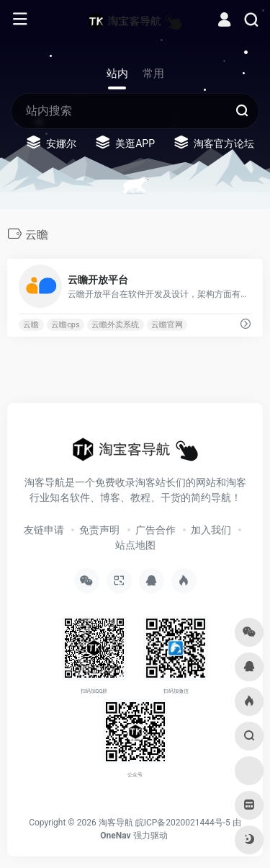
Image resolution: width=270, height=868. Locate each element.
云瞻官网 (167, 325)
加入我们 (211, 530)
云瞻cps (65, 325)
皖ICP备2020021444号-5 (183, 823)
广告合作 (156, 530)
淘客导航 (116, 823)
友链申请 (44, 530)
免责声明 (99, 530)
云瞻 (31, 325)
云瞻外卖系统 (115, 325)
